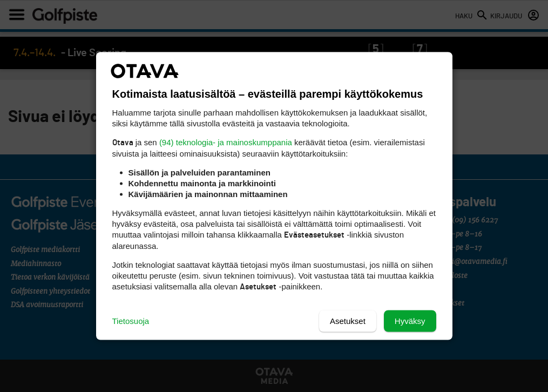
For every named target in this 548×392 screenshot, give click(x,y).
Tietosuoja (131, 321)
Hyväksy (410, 321)
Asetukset (348, 321)
